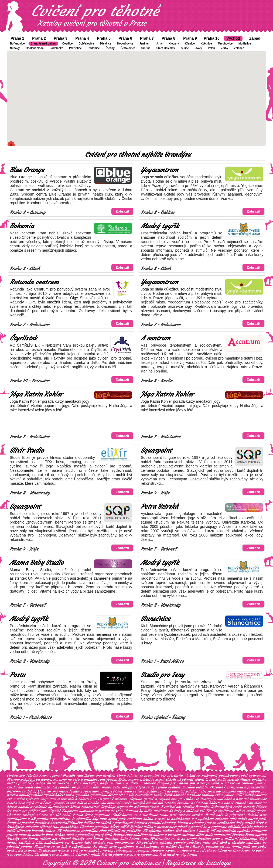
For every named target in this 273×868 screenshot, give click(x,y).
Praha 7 (147, 38)
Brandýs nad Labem (43, 44)
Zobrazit (122, 211)
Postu (17, 675)
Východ (233, 38)
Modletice (245, 44)
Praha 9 (190, 38)
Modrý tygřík (160, 226)
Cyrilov (161, 787)
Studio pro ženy (163, 675)
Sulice (185, 48)
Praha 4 (82, 38)
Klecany (174, 44)
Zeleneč (239, 48)
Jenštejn (145, 44)
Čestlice (67, 44)
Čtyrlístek (23, 338)
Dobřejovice (86, 44)
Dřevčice (106, 44)
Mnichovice (225, 44)
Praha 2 (39, 38)
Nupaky (15, 48)
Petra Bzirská (159, 507)
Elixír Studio (27, 450)
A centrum (156, 338)
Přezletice (75, 48)
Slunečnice (155, 619)
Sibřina (146, 48)
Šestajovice (128, 48)
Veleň (211, 48)
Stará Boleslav (166, 48)
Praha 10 (211, 38)
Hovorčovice (125, 44)
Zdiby (225, 48)
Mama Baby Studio (37, 563)
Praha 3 (61, 38)
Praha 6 (125, 38)
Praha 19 (248, 850)
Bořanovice (17, 44)
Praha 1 (17, 38)
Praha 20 (191, 799)
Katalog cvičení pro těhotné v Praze (92, 23)
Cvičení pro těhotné (95, 11)
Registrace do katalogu (198, 863)
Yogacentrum (160, 170)
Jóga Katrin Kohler (36, 394)
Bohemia (22, 226)
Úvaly (198, 48)
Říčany (110, 48)
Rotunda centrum (34, 282)
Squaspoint (156, 450)
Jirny (159, 44)
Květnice (206, 44)
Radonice (94, 48)
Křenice (190, 44)
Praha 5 (104, 38)
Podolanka (57, 48)
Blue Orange (27, 170)
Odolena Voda (35, 48)
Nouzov (76, 843)
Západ (255, 38)
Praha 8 (168, 38)
